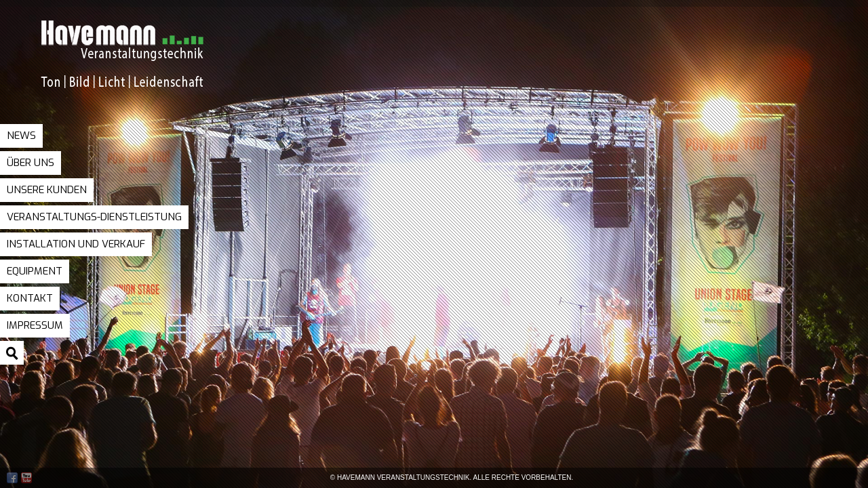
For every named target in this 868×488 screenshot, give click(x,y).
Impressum (35, 325)
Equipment (35, 271)
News (21, 136)
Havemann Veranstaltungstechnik (153, 67)
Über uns (31, 163)
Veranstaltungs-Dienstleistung (94, 217)
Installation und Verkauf (76, 244)
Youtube (26, 478)
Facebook (12, 478)
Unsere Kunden (47, 190)
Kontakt (30, 298)
